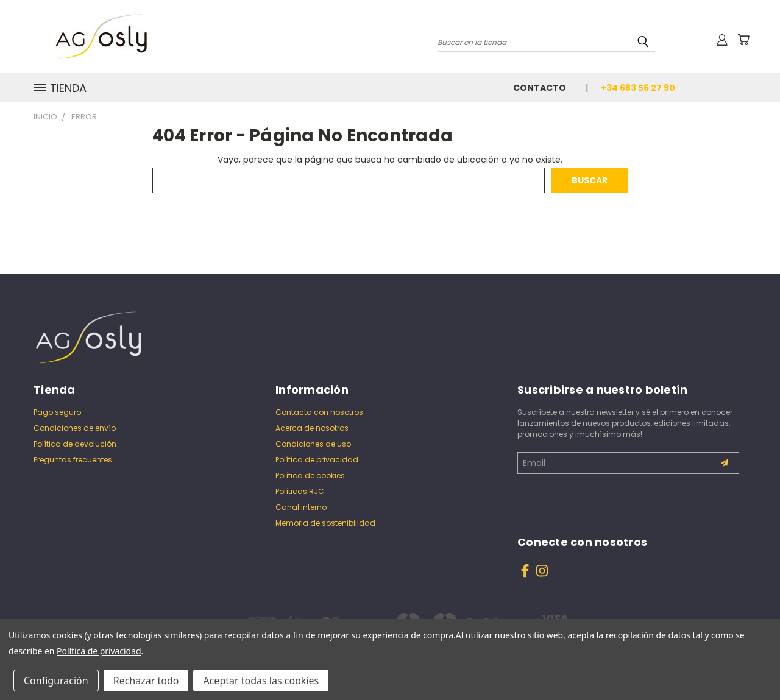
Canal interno (301, 507)
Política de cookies (310, 476)
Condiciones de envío (75, 428)
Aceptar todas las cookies (261, 681)
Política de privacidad (317, 460)
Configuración (56, 681)
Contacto (540, 88)
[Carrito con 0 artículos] (743, 40)
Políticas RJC (300, 491)
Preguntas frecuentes (73, 460)
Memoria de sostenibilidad (325, 523)
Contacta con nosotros (319, 412)
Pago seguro (57, 412)
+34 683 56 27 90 (638, 88)
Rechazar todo (146, 681)
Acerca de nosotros (312, 428)
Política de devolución (75, 444)
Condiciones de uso (313, 444)
